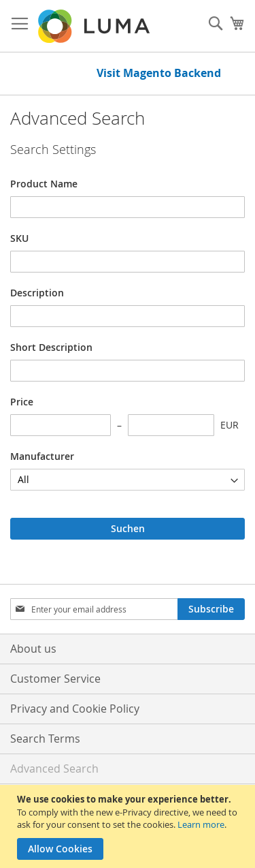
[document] (129, 826)
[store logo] (95, 26)
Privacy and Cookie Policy (75, 709)
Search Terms (45, 739)
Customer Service (55, 679)
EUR (230, 425)
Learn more (201, 824)
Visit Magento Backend (159, 73)
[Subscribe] (211, 609)
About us (33, 649)
